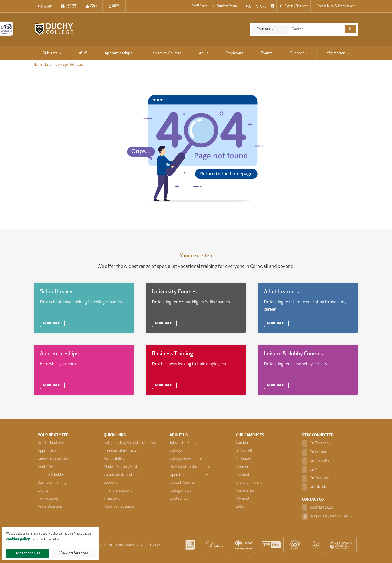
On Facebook (316, 444)
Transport (112, 499)
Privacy (154, 545)
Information (335, 53)
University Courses (166, 53)
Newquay (243, 459)
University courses (53, 459)
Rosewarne (245, 491)
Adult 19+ (45, 467)
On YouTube (315, 478)
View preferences (74, 554)
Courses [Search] (263, 29)
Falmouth (244, 475)
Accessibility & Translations (334, 6)
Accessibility (114, 459)
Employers (234, 53)
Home (38, 65)
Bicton (241, 507)
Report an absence (119, 507)
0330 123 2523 (255, 6)
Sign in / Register (294, 6)
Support (297, 53)
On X (310, 470)
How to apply (48, 499)
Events (267, 53)
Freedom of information (123, 451)
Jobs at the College (185, 443)
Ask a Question (50, 507)
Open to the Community (189, 475)
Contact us (178, 499)
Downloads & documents (190, 467)
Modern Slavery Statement (126, 467)
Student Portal (226, 6)
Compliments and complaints (127, 475)
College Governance (186, 459)
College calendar (183, 451)
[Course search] (350, 29)
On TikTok (314, 487)
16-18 (83, 53)
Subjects (50, 53)
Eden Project (246, 467)
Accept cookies (28, 554)
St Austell (244, 451)
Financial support (118, 491)
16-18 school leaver (53, 443)
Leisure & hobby (51, 475)
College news (180, 491)
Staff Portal (198, 6)
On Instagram (317, 452)
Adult (204, 53)
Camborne (244, 443)
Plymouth (244, 499)
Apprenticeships (118, 53)
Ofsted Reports (182, 483)
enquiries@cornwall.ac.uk (327, 517)
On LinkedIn (315, 461)
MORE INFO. (52, 324)
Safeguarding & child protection (130, 443)
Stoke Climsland (249, 483)
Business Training (52, 483)
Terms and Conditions (125, 545)
